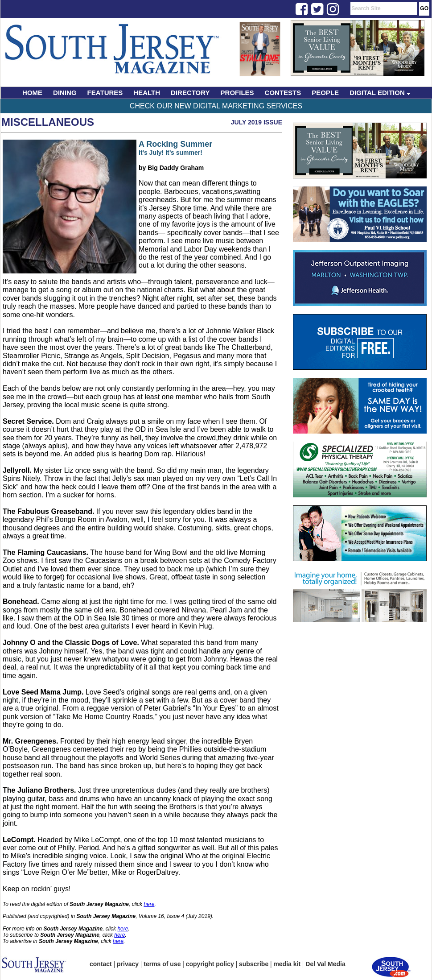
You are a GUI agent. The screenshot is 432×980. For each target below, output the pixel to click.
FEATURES (105, 93)
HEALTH (147, 93)
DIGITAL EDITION (380, 93)
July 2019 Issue (257, 122)
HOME (32, 93)
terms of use (162, 964)
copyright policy (210, 964)
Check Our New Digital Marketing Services (216, 106)
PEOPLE (325, 93)
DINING (65, 93)
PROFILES (237, 93)
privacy (128, 964)
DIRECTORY (190, 93)
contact (101, 964)
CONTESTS (283, 93)
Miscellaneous (48, 122)
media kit (287, 964)
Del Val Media (325, 964)
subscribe (254, 964)
